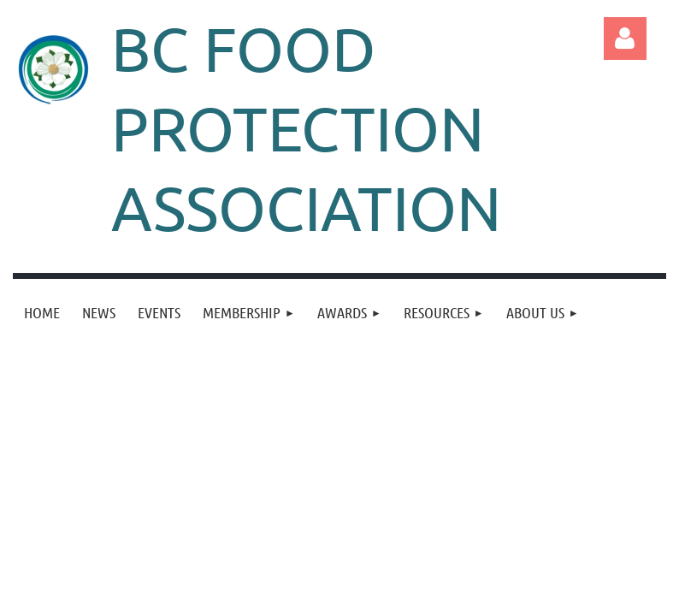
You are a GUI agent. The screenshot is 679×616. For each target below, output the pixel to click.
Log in (625, 38)
